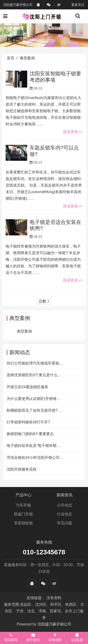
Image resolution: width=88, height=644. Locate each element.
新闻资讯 (65, 495)
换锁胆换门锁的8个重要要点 (30, 434)
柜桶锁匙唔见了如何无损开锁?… (34, 410)
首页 (11, 58)
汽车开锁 (23, 505)
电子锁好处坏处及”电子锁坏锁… (33, 446)
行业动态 (65, 514)
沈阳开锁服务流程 (22, 469)
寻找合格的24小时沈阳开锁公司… (35, 458)
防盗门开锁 (23, 514)
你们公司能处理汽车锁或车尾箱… (35, 363)
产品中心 (23, 495)
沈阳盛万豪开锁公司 (54, 624)
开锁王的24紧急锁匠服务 (27, 387)
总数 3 (44, 301)
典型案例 (27, 58)
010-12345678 (44, 552)
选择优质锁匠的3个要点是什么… (34, 375)
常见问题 (65, 523)
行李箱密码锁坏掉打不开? (28, 422)
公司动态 (65, 505)
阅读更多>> (73, 132)
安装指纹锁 (23, 523)
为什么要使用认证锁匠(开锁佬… (33, 399)
